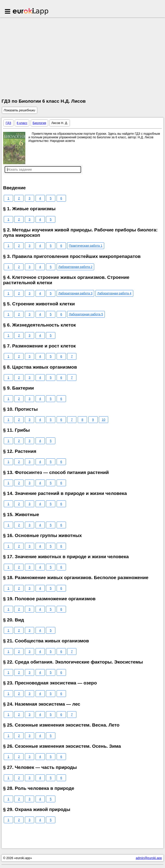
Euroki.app (31, 12)
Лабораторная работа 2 (76, 267)
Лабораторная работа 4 (114, 293)
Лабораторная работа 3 (76, 293)
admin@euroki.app (149, 858)
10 (103, 420)
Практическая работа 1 (86, 246)
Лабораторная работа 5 (86, 314)
